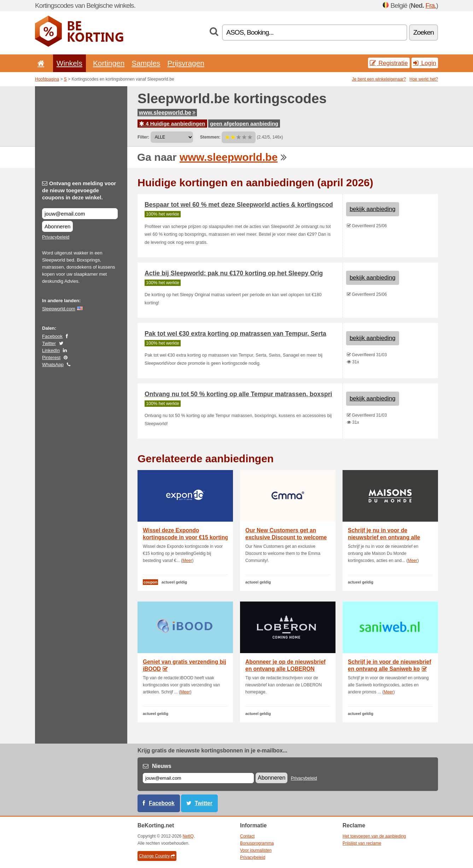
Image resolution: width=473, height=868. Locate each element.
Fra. (431, 5)
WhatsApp (53, 365)
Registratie (389, 63)
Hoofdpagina (47, 79)
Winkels (69, 63)
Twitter (49, 343)
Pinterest (51, 357)
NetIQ (188, 836)
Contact (247, 836)
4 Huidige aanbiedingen (172, 124)
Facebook (52, 336)
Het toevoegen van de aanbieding (374, 836)
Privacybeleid (56, 237)
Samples (146, 63)
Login (425, 63)
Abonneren (57, 226)
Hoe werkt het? (424, 79)
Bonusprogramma (257, 843)
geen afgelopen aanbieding (244, 124)
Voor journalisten (256, 850)
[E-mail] (198, 778)
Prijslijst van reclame (362, 843)
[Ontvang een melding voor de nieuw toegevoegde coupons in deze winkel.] (80, 214)
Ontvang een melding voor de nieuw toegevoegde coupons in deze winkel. (79, 190)
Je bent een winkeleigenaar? (379, 79)
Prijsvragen (186, 63)
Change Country (157, 856)
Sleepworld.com (59, 309)
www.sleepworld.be (167, 113)
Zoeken (424, 32)
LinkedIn (51, 350)
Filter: (143, 137)
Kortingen (109, 63)
